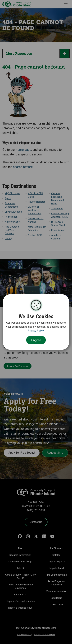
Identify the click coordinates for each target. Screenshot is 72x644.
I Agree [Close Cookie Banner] (36, 340)
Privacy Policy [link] (36, 331)
